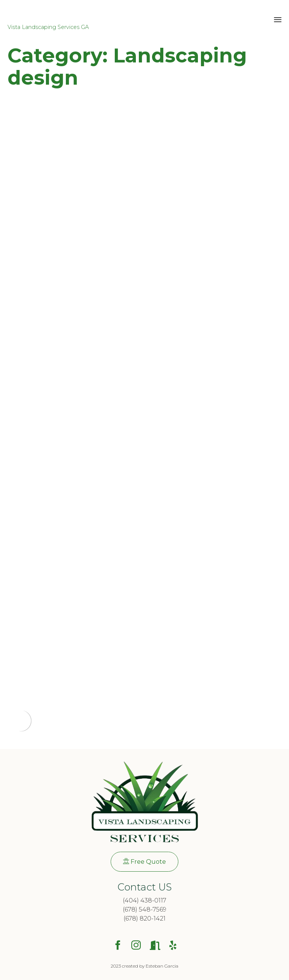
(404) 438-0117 (144, 900)
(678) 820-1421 (144, 918)
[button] (144, 862)
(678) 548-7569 (144, 909)
